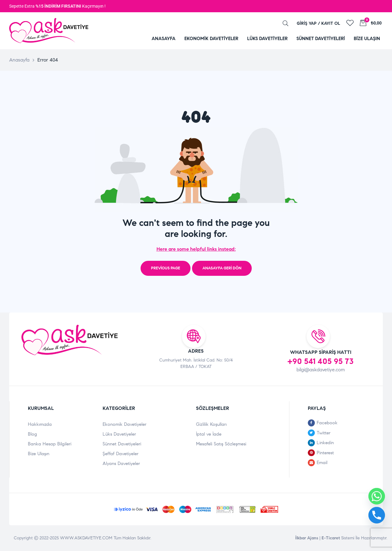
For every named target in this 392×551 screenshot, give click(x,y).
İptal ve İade (209, 434)
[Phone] (377, 515)
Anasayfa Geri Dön (222, 268)
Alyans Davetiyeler (121, 463)
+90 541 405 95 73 (320, 361)
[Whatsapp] (377, 496)
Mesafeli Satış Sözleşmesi (221, 444)
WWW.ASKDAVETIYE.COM (87, 538)
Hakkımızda (40, 424)
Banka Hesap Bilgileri (50, 444)
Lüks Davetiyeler (119, 434)
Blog (32, 434)
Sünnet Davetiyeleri (122, 444)
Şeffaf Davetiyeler (121, 454)
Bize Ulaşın (39, 454)
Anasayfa (19, 60)
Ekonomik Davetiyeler (124, 424)
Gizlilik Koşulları (211, 424)
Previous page (166, 268)
